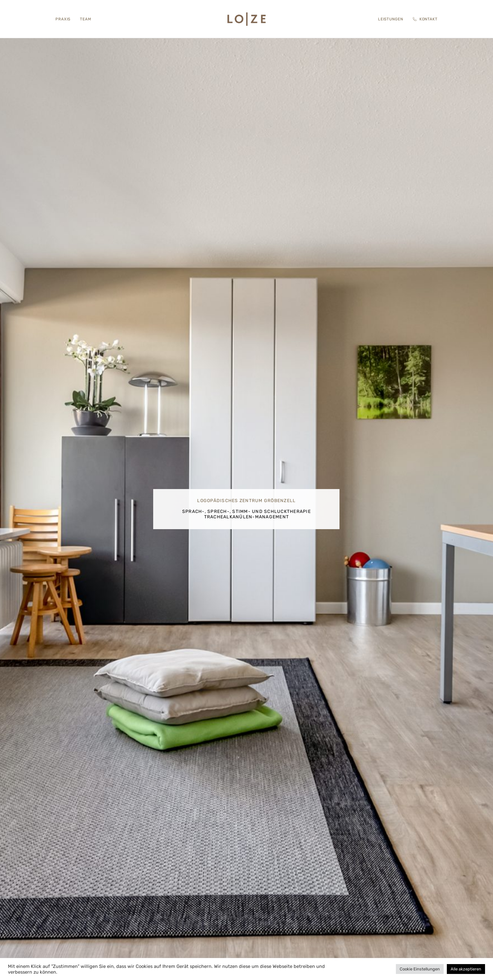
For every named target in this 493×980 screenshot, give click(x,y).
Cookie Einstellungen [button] (420, 969)
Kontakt (425, 19)
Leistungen (391, 19)
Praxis (63, 19)
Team (86, 19)
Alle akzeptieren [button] (466, 969)
